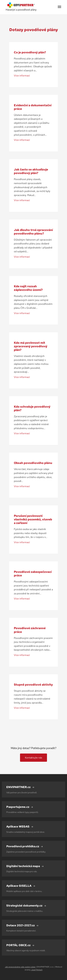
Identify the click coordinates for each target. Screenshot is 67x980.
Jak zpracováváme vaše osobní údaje (20, 967)
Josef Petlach (37, 970)
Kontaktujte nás (33, 758)
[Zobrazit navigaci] (59, 7)
